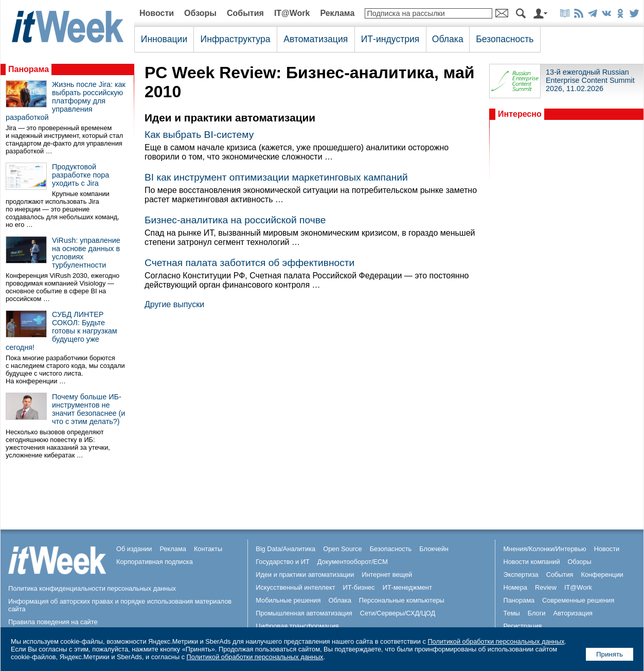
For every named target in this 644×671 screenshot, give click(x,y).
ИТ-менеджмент (407, 587)
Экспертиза (521, 575)
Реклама (337, 13)
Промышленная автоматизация (304, 613)
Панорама (29, 69)
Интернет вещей (387, 575)
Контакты (208, 549)
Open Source (342, 549)
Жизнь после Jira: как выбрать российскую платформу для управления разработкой (66, 101)
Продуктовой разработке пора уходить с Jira (80, 175)
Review (546, 587)
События (245, 13)
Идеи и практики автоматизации (305, 575)
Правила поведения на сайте (53, 622)
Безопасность (505, 39)
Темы (511, 613)
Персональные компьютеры (402, 600)
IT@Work (292, 13)
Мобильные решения (288, 600)
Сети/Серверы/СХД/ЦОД (398, 613)
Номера (515, 587)
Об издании (134, 549)
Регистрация (522, 626)
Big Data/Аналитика (285, 549)
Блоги (537, 613)
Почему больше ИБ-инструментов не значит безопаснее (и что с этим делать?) (88, 409)
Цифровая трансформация (297, 626)
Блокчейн (434, 549)
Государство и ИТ (283, 562)
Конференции (602, 575)
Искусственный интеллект (295, 587)
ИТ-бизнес (359, 587)
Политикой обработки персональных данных (496, 641)
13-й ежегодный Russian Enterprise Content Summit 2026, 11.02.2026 (590, 80)
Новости (157, 13)
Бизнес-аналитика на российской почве (235, 220)
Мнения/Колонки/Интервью (544, 549)
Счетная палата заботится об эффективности (249, 263)
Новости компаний (531, 562)
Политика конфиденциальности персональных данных (92, 588)
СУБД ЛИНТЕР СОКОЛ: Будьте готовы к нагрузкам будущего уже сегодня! (61, 331)
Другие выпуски (174, 304)
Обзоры (200, 13)
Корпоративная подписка (155, 562)
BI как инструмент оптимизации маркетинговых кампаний (276, 177)
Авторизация (573, 613)
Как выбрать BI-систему (199, 135)
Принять (610, 654)
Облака (448, 39)
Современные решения (578, 600)
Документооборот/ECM (353, 562)
